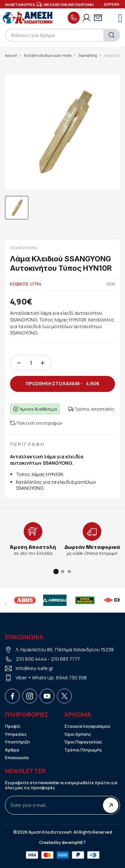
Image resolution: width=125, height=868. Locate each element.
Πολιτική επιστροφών (36, 423)
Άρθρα (12, 750)
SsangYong (88, 55)
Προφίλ (13, 726)
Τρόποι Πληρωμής (83, 750)
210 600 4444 (31, 659)
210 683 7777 (65, 659)
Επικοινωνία (17, 758)
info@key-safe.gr (34, 668)
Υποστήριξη (17, 742)
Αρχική (11, 55)
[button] (56, 572)
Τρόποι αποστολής (91, 409)
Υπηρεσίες (16, 734)
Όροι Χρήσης (78, 734)
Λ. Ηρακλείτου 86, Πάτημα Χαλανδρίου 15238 (65, 649)
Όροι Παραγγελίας (83, 742)
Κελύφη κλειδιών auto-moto (48, 55)
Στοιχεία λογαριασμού (87, 726)
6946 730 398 (71, 678)
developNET (74, 843)
